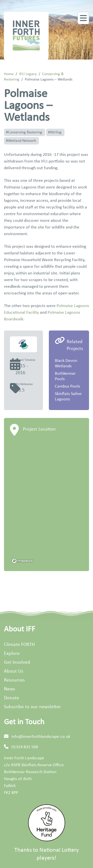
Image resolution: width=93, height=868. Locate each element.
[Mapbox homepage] (22, 561)
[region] (46, 503)
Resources (14, 680)
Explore (12, 654)
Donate (12, 698)
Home (9, 74)
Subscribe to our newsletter (32, 707)
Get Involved (17, 662)
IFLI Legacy (28, 74)
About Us (14, 671)
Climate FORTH (19, 645)
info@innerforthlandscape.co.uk (41, 737)
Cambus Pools (67, 386)
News (10, 689)
